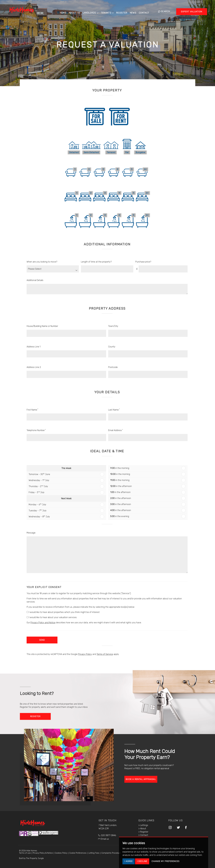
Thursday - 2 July (38, 486)
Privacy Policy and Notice (43, 623)
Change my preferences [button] (166, 861)
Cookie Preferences (78, 853)
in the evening (120, 516)
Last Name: (114, 410)
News (135, 11)
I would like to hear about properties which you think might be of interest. (63, 612)
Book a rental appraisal (141, 779)
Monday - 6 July (37, 504)
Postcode (113, 367)
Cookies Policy (61, 853)
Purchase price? (143, 262)
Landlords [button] (93, 11)
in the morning (120, 468)
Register (124, 11)
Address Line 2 (34, 367)
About (142, 828)
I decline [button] (142, 861)
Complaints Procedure (111, 853)
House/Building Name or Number (42, 326)
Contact (146, 11)
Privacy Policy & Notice (43, 853)
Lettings (143, 825)
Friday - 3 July (37, 492)
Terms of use (25, 853)
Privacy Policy (85, 654)
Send (42, 640)
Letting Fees (94, 853)
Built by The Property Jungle (31, 858)
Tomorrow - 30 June (39, 474)
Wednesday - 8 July (39, 516)
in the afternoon (121, 486)
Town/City (113, 326)
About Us (77, 11)
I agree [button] (129, 861)
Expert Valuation (192, 11)
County (112, 347)
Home (65, 11)
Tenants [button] (109, 11)
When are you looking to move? (42, 262)
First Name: (32, 410)
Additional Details (35, 280)
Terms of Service (105, 654)
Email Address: (116, 430)
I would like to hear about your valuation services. (52, 617)
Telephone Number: (36, 430)
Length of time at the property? (96, 262)
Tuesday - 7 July (38, 510)
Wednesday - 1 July (39, 480)
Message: (31, 533)
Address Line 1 (34, 347)
